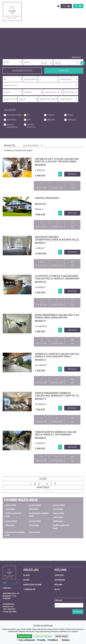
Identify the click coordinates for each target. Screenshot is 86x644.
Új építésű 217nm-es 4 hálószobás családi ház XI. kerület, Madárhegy (57, 277)
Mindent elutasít (62, 636)
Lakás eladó (10, 505)
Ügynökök (60, 580)
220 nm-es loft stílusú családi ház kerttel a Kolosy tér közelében (57, 160)
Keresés (64, 71)
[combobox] (12, 44)
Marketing (65, 640)
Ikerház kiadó (11, 521)
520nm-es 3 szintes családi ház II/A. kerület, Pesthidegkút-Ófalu (57, 355)
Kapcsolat (76, 57)
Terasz (70, 115)
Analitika (41, 640)
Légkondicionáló (14, 115)
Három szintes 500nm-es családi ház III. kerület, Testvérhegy (56, 433)
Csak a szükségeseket (26, 640)
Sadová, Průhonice (47, 198)
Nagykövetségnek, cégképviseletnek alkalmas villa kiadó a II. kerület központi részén (57, 240)
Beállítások (53, 640)
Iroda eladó (58, 509)
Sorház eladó (59, 505)
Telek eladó (10, 509)
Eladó (27, 575)
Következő (43, 487)
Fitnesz (51, 115)
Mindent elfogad (25, 636)
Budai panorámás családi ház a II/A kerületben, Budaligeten (57, 316)
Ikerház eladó (35, 505)
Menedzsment (45, 57)
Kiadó (26, 580)
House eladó (58, 513)
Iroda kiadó (34, 525)
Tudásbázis (30, 57)
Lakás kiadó (58, 517)
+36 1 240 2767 (9, 609)
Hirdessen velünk (33, 585)
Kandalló (71, 120)
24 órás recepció (31, 126)
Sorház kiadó (35, 521)
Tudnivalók (29, 589)
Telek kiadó (58, 521)
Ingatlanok (17, 57)
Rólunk (65, 57)
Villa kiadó (10, 525)
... (43, 484)
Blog (57, 57)
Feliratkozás (78, 612)
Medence (51, 120)
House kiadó (34, 532)
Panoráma (11, 120)
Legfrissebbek (33, 146)
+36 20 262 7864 (9, 612)
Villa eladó (33, 509)
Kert (29, 120)
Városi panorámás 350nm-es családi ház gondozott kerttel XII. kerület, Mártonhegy (57, 396)
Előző (43, 479)
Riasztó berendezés (12, 126)
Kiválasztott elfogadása (43, 636)
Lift (29, 115)
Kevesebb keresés (22, 71)
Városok (59, 575)
